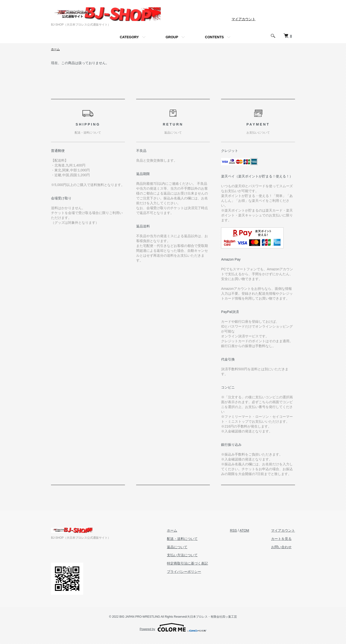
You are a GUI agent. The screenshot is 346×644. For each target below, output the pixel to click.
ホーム (55, 49)
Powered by (173, 627)
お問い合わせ (281, 547)
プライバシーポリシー (184, 572)
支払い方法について (182, 555)
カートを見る (281, 539)
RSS (233, 530)
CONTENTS (214, 37)
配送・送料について (182, 539)
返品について (177, 547)
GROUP (172, 37)
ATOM (244, 530)
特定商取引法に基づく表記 (187, 563)
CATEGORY (129, 37)
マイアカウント (244, 19)
